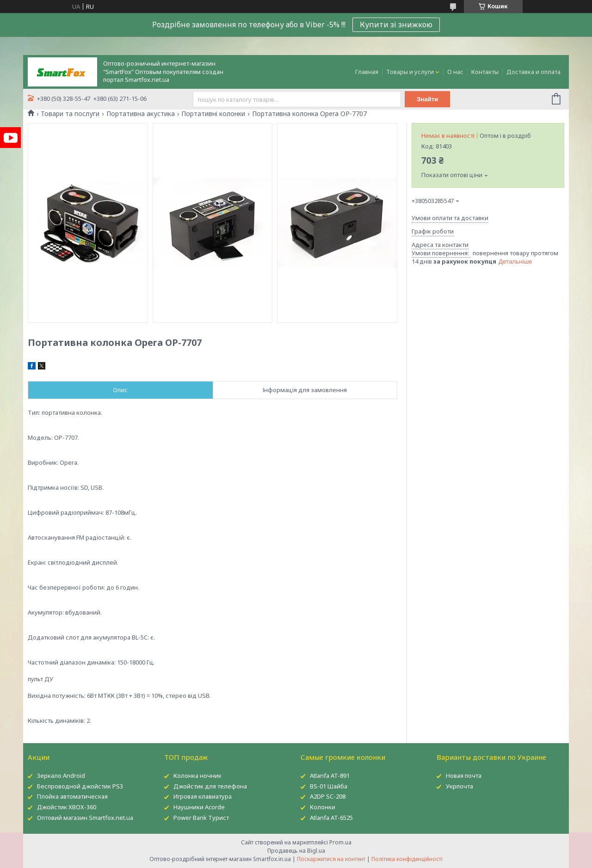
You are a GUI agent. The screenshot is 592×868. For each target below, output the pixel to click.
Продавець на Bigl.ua (296, 851)
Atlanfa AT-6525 (331, 818)
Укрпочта (459, 786)
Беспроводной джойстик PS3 (80, 786)
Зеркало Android (61, 776)
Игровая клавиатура (203, 796)
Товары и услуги (410, 72)
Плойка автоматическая (72, 796)
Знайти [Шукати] (428, 99)
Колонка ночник (197, 776)
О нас (455, 72)
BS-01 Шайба (329, 786)
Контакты (485, 72)
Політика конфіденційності (407, 859)
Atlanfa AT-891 (330, 776)
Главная (367, 72)
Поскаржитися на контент (331, 859)
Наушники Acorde (199, 807)
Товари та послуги (70, 114)
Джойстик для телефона (210, 786)
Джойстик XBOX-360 (67, 807)
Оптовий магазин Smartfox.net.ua (85, 818)
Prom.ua (340, 842)
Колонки (323, 807)
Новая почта (464, 776)
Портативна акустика (141, 114)
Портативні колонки (213, 114)
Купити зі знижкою (396, 25)
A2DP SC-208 (328, 796)
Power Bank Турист (201, 818)
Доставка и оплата (533, 72)
